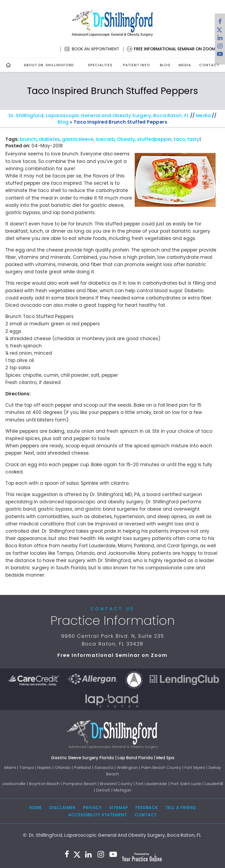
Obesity (126, 139)
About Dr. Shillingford (49, 65)
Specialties (100, 65)
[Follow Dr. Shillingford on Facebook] (220, 23)
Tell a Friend (181, 808)
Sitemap (119, 808)
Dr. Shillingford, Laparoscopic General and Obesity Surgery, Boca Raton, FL (99, 116)
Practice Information (113, 621)
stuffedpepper (154, 139)
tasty (193, 139)
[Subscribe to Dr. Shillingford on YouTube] (220, 55)
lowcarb (105, 139)
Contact (209, 65)
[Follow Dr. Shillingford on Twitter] (219, 31)
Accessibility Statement (98, 815)
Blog (165, 65)
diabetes (49, 139)
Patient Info (136, 65)
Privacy (92, 808)
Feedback (147, 808)
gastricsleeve (78, 139)
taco (179, 139)
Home (35, 808)
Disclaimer (62, 808)
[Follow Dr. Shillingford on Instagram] (220, 47)
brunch (28, 139)
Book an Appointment (95, 49)
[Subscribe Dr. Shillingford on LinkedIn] (220, 39)
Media (185, 65)
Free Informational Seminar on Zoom (175, 49)
